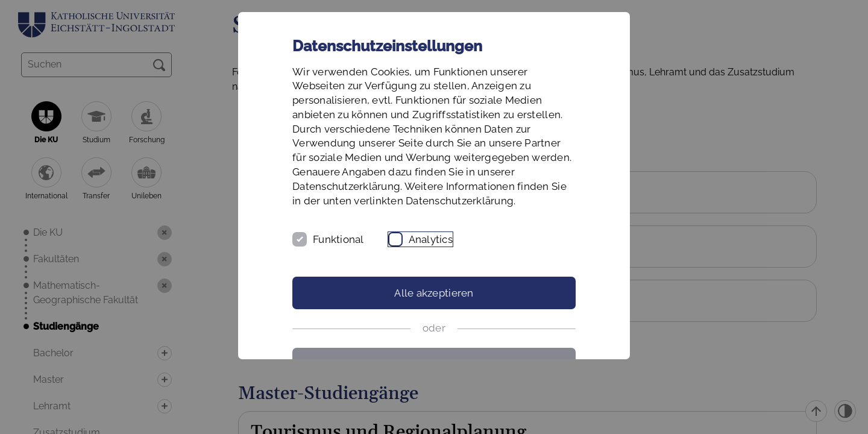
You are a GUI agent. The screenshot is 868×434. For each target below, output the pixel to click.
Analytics (431, 239)
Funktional (338, 239)
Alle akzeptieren (434, 293)
